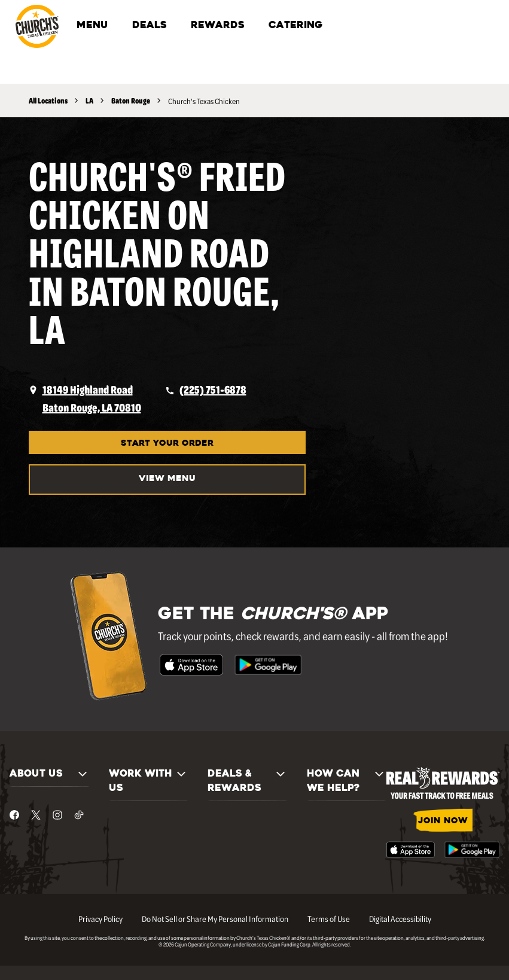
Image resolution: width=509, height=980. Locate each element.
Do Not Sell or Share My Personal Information (215, 918)
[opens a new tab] (85, 398)
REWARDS (218, 26)
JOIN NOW (443, 821)
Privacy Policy (100, 918)
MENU (92, 26)
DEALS (150, 26)
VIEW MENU (167, 479)
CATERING (295, 26)
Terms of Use (329, 918)
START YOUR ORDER (167, 444)
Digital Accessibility (400, 918)
